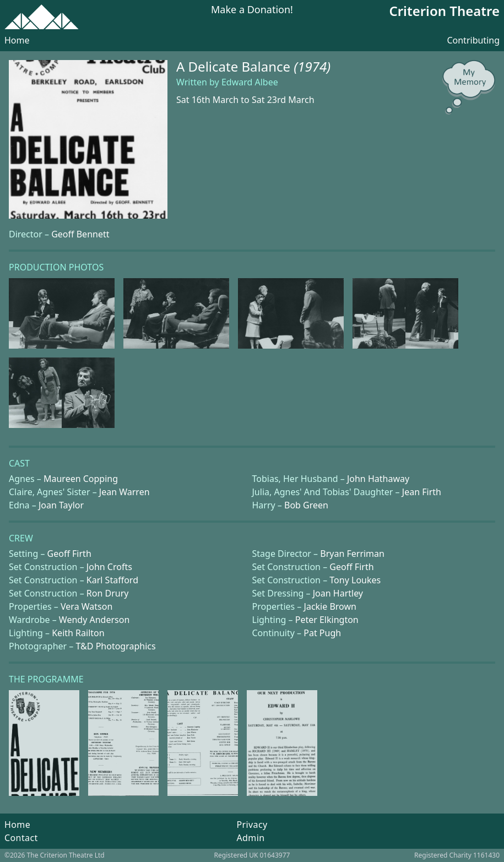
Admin (250, 838)
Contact (21, 838)
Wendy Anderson (94, 620)
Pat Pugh (322, 633)
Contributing (473, 40)
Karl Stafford (112, 580)
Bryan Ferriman (352, 554)
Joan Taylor (61, 505)
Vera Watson (86, 606)
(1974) (312, 66)
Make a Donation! (252, 10)
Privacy (252, 825)
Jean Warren (124, 492)
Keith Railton (78, 633)
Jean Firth (422, 492)
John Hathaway (378, 479)
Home (17, 40)
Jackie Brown (330, 606)
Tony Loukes (355, 580)
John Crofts (109, 567)
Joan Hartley (338, 593)
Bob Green (306, 505)
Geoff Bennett (80, 234)
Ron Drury (108, 593)
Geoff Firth (69, 554)
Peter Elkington (327, 620)
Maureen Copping (81, 479)
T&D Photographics (116, 646)
